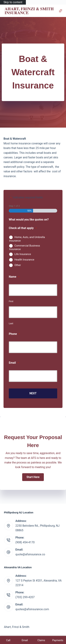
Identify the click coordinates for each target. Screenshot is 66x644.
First (11, 301)
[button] (33, 477)
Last (11, 323)
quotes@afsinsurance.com (32, 609)
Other (18, 265)
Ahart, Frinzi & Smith (17, 627)
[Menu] (61, 11)
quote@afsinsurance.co (30, 554)
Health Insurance (24, 260)
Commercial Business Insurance (25, 247)
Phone (14, 334)
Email (14, 363)
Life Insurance (23, 254)
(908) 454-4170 (25, 542)
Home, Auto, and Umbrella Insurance (27, 239)
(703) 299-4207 (25, 597)
